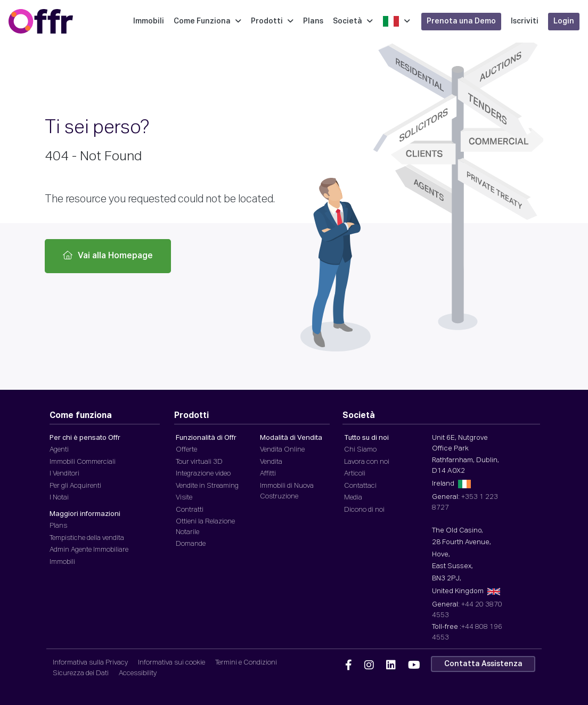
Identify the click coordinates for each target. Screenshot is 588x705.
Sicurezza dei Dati (81, 673)
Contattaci (360, 486)
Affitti (268, 474)
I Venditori (64, 474)
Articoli (355, 474)
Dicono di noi (364, 510)
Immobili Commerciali (83, 462)
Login (565, 21)
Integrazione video (203, 474)
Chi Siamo (360, 450)
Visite (184, 498)
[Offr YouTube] (414, 666)
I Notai (59, 498)
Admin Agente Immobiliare (89, 550)
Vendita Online (282, 450)
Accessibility (138, 673)
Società (354, 21)
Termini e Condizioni (246, 663)
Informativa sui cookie (171, 663)
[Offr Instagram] (369, 666)
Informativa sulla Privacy (90, 663)
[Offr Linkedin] (391, 666)
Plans (315, 21)
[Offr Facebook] (349, 666)
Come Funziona (209, 21)
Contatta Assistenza (483, 664)
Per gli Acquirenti (75, 486)
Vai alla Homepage (108, 256)
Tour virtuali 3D (199, 462)
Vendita (271, 462)
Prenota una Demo (463, 21)
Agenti (59, 450)
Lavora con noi (367, 462)
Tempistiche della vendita (87, 538)
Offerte (186, 450)
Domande (191, 544)
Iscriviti (526, 21)
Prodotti (274, 21)
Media (353, 498)
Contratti (190, 510)
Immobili (150, 21)
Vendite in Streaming (207, 486)
